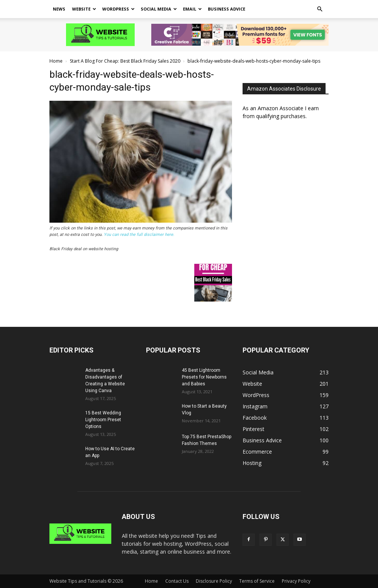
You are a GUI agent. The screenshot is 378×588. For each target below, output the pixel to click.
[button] (320, 9)
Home (56, 61)
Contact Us (177, 581)
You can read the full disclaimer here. (139, 235)
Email (192, 9)
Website (84, 9)
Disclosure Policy (214, 581)
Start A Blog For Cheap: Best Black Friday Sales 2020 (125, 61)
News (59, 9)
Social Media (159, 9)
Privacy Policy (296, 581)
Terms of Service (257, 581)
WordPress (118, 9)
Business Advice (227, 9)
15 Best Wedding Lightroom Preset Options (103, 420)
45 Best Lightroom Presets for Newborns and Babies (204, 377)
